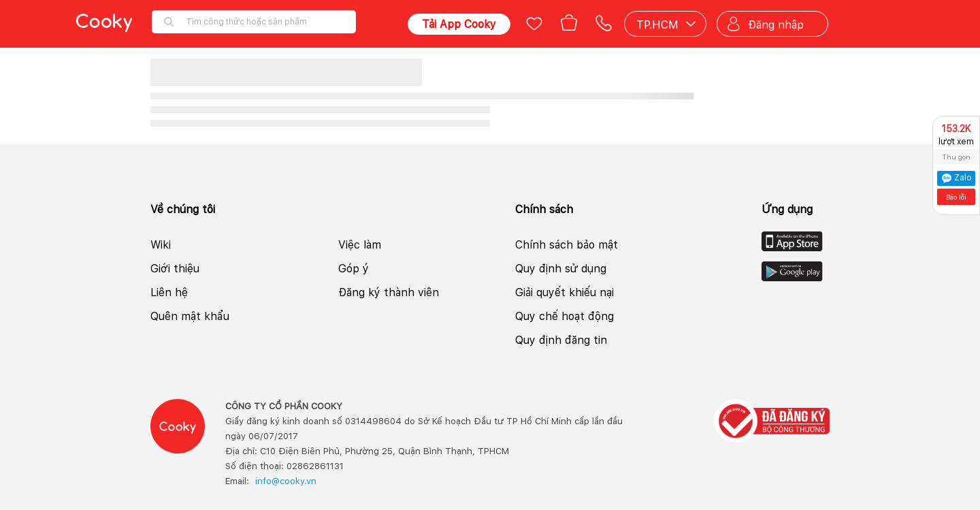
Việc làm (360, 245)
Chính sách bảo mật (567, 245)
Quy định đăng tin (561, 340)
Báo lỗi (956, 197)
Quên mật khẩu (190, 316)
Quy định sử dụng (561, 269)
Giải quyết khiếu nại (565, 292)
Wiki (161, 245)
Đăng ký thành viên (389, 292)
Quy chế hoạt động (565, 316)
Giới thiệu (175, 269)
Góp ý (354, 269)
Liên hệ (169, 292)
